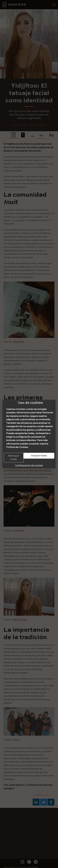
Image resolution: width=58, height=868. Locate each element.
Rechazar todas (14, 458)
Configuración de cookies (29, 465)
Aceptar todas (39, 456)
